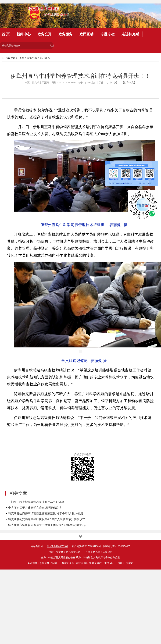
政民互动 (87, 34)
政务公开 (45, 34)
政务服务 (66, 34)
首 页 (6, 34)
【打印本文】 (129, 83)
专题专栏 (108, 34)
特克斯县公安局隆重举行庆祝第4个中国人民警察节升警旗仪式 (47, 519)
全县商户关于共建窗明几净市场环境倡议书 (35, 508)
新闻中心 (24, 34)
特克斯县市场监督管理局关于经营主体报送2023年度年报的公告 (47, 525)
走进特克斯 (130, 34)
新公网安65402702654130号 (86, 546)
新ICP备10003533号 (58, 546)
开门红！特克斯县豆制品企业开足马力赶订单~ (37, 502)
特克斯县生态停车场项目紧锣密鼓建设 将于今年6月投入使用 (46, 513)
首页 (22, 58)
